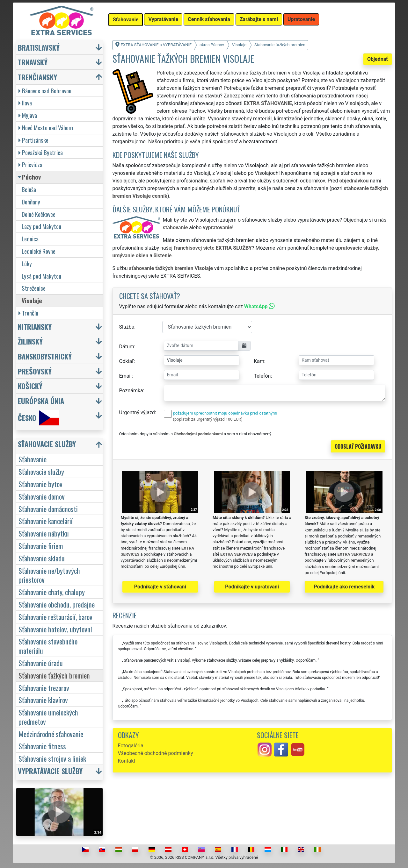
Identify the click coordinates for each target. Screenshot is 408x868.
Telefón (262, 376)
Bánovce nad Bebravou (45, 91)
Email (126, 376)
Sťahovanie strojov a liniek (52, 758)
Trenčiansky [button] (37, 77)
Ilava (25, 103)
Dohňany (31, 202)
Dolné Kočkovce (39, 214)
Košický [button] (30, 386)
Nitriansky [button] (35, 327)
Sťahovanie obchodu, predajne (57, 604)
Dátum (127, 347)
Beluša (29, 189)
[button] (60, 445)
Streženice (34, 288)
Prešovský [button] (35, 371)
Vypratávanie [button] (163, 19)
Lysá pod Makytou (41, 276)
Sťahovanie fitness (42, 746)
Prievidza (30, 164)
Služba (127, 327)
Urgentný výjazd (137, 413)
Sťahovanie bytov (40, 484)
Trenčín (28, 313)
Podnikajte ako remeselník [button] (344, 587)
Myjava (28, 115)
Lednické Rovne (39, 251)
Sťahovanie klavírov (43, 700)
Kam (259, 361)
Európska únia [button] (41, 401)
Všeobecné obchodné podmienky (156, 753)
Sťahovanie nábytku (44, 533)
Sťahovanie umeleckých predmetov (48, 717)
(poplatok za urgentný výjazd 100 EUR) (208, 419)
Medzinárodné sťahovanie (51, 734)
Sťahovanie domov (42, 496)
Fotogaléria (131, 746)
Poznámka (131, 391)
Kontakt (127, 761)
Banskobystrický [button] (45, 356)
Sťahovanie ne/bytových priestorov (49, 575)
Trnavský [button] (33, 62)
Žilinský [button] (30, 341)
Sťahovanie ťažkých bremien (54, 675)
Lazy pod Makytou (41, 226)
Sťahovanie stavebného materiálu (48, 646)
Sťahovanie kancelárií (46, 521)
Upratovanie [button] (301, 19)
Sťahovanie (33, 459)
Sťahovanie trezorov (44, 688)
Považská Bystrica (41, 152)
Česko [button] (39, 418)
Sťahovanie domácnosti (48, 509)
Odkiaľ (127, 361)
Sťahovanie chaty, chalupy (52, 592)
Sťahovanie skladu (42, 558)
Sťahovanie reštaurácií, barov (55, 617)
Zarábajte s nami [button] (259, 19)
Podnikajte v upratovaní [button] (252, 587)
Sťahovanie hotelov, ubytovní (55, 629)
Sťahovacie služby (41, 471)
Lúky (27, 263)
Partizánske (33, 140)
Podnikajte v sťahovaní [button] (160, 587)
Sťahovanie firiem (41, 546)
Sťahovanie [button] (126, 20)
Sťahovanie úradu (41, 663)
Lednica (30, 239)
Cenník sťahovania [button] (209, 19)
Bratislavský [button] (39, 47)
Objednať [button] (378, 59)
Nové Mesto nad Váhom (46, 128)
